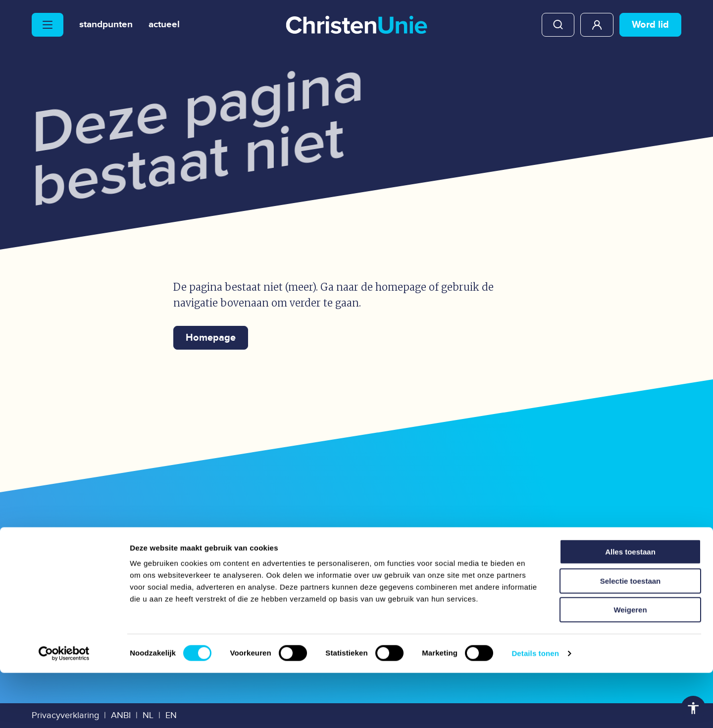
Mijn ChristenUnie (597, 25)
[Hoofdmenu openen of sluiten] (48, 25)
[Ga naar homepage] (356, 26)
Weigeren (630, 665)
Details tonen (535, 708)
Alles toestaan (630, 607)
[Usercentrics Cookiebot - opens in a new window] (64, 709)
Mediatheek (232, 548)
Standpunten (108, 25)
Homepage (211, 338)
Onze (81, 551)
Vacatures (225, 576)
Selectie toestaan (631, 636)
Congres (386, 576)
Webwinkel (395, 548)
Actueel (170, 25)
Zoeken (558, 25)
